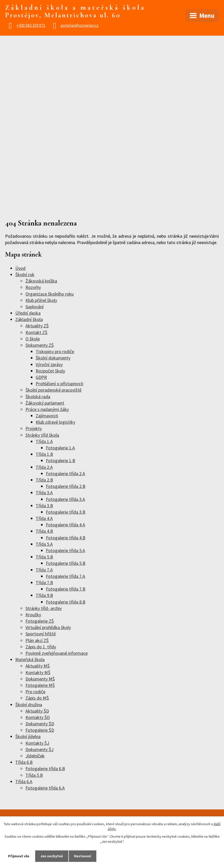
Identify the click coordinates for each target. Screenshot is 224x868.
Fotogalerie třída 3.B (66, 512)
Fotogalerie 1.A (60, 448)
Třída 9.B (44, 595)
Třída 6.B (24, 762)
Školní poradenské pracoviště (54, 390)
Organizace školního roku (50, 294)
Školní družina (29, 705)
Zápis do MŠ (37, 698)
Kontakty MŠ (38, 672)
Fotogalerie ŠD (40, 730)
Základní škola (29, 319)
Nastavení (83, 856)
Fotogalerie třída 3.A (65, 499)
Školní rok (25, 275)
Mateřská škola (30, 659)
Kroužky (33, 615)
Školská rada (38, 397)
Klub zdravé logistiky (55, 422)
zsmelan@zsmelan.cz (80, 25)
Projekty (34, 428)
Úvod (20, 268)
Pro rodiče (35, 692)
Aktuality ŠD (37, 711)
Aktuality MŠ (38, 666)
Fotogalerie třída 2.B (66, 486)
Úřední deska (28, 313)
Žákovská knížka (41, 281)
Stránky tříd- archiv (44, 608)
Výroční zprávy (49, 364)
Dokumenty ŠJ (39, 749)
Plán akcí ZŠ (37, 640)
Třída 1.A (44, 441)
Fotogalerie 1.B (61, 460)
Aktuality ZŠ (37, 326)
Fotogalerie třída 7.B (66, 589)
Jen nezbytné (52, 856)
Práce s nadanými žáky (47, 409)
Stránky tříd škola (42, 435)
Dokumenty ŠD (40, 724)
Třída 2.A (44, 467)
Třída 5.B (44, 557)
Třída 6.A (24, 782)
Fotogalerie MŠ (40, 685)
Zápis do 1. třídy (41, 647)
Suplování (35, 307)
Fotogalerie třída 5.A (65, 550)
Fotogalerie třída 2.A (65, 473)
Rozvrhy (33, 287)
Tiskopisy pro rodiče (55, 351)
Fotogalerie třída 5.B (66, 563)
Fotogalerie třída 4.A (65, 525)
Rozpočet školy (50, 371)
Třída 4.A (44, 518)
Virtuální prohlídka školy (48, 627)
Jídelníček (35, 756)
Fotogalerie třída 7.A (65, 576)
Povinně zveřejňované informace (57, 653)
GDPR (41, 377)
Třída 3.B (44, 506)
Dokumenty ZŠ (40, 345)
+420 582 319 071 (31, 25)
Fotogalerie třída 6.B (45, 769)
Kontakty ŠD (38, 717)
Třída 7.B (44, 583)
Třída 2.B (44, 480)
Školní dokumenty (53, 358)
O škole (33, 339)
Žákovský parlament (45, 403)
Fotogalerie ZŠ (40, 621)
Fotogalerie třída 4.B (66, 538)
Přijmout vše (19, 856)
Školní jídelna (28, 736)
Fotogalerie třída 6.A (45, 788)
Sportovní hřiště (41, 634)
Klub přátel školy (41, 300)
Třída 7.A (44, 570)
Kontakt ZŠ (36, 332)
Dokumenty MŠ (40, 679)
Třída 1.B (44, 454)
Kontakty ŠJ (37, 743)
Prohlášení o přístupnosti (60, 384)
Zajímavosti (47, 416)
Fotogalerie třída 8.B (66, 602)
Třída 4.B (44, 531)
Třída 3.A (44, 493)
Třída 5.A (44, 544)
